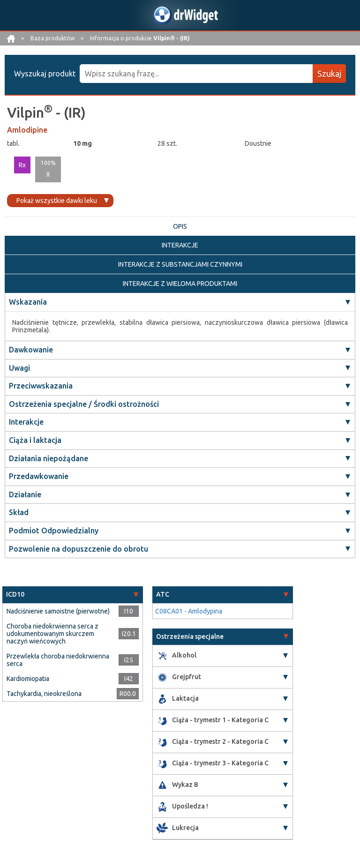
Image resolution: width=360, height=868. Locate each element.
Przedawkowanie (39, 476)
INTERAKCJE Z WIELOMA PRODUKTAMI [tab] (180, 284)
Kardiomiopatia (28, 679)
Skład (19, 512)
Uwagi (19, 368)
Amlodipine (27, 130)
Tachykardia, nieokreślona (44, 694)
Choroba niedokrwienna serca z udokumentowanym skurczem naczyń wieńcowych (52, 634)
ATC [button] (163, 594)
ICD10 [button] (15, 594)
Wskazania (28, 302)
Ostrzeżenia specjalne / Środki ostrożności (84, 404)
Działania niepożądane (49, 458)
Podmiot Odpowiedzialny (54, 531)
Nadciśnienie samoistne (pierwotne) (58, 611)
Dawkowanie (31, 350)
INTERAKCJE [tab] (180, 245)
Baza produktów (53, 38)
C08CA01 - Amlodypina (189, 611)
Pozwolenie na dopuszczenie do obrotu (79, 549)
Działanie (25, 494)
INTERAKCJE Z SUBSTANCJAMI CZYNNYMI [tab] (180, 264)
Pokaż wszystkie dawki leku (57, 201)
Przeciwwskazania (41, 386)
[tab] (73, 595)
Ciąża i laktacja (35, 440)
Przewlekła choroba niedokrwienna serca (58, 660)
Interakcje (26, 422)
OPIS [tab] (180, 226)
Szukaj (329, 74)
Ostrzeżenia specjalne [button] (190, 636)
